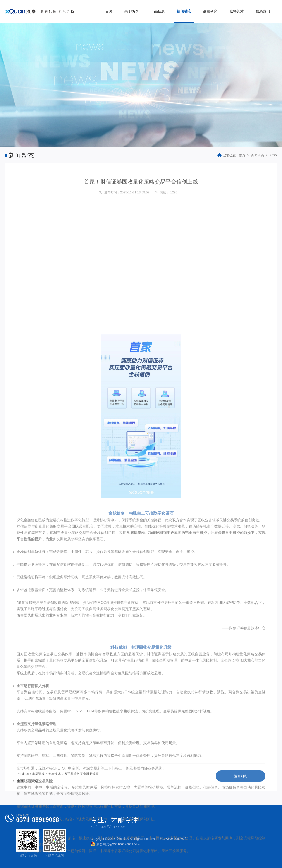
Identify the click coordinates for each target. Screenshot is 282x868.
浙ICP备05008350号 (173, 839)
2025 (273, 155)
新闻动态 (184, 11)
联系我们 (263, 11)
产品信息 (158, 11)
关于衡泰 (131, 11)
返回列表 (241, 783)
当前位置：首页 (231, 155)
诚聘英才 (237, 11)
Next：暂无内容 (28, 788)
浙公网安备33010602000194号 (118, 844)
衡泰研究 (210, 11)
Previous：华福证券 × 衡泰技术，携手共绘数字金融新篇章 (58, 781)
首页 (109, 11)
